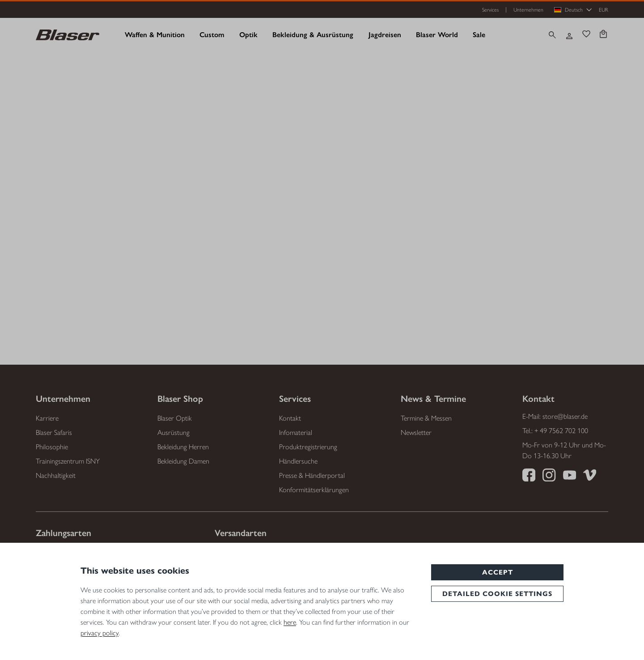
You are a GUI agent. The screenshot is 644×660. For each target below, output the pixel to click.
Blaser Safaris (54, 432)
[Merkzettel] (586, 35)
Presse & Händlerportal (312, 475)
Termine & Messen (426, 418)
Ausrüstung (174, 432)
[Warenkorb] (603, 35)
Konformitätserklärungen (314, 490)
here (290, 622)
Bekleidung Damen (183, 461)
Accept (498, 572)
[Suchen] (552, 35)
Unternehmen (528, 10)
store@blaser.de (565, 416)
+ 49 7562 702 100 (561, 431)
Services (490, 10)
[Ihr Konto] (569, 35)
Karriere (47, 418)
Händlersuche (298, 461)
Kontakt (290, 418)
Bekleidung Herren (183, 447)
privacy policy (100, 633)
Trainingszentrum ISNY (68, 461)
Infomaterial (296, 432)
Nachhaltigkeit (56, 475)
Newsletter (416, 432)
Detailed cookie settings (497, 594)
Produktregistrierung (308, 447)
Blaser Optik (175, 418)
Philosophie (52, 447)
